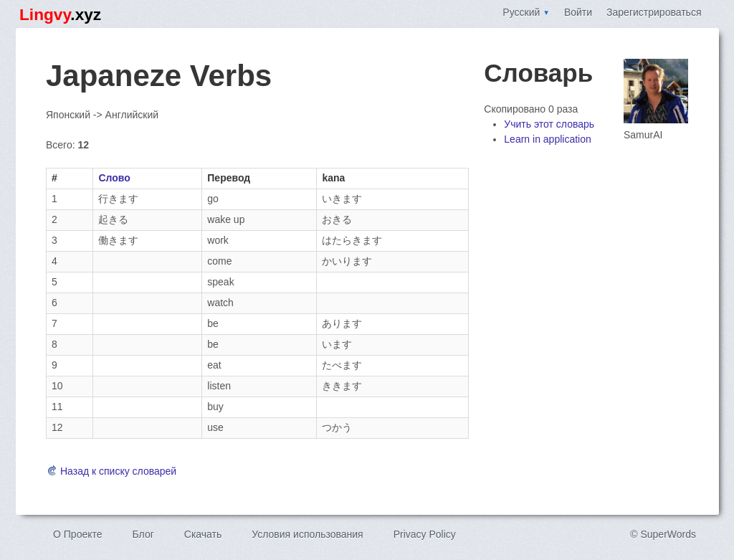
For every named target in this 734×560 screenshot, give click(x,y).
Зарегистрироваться (654, 12)
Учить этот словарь (549, 124)
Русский (526, 12)
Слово (114, 178)
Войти (578, 12)
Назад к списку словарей (111, 471)
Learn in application (547, 139)
